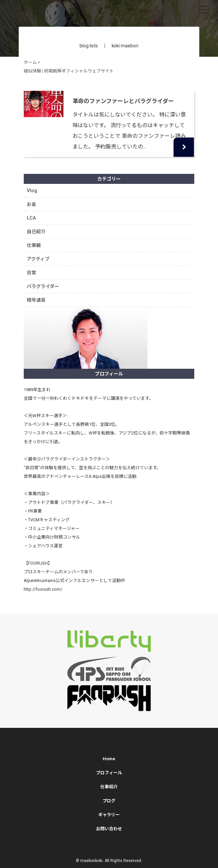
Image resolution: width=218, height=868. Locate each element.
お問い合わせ (109, 829)
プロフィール (109, 773)
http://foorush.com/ (43, 589)
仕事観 (34, 245)
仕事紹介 (109, 787)
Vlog (32, 191)
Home (109, 759)
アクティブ (38, 259)
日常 (31, 273)
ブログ (109, 801)
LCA (31, 218)
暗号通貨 (36, 300)
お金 (31, 204)
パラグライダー (43, 286)
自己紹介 (36, 232)
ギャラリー (109, 815)
